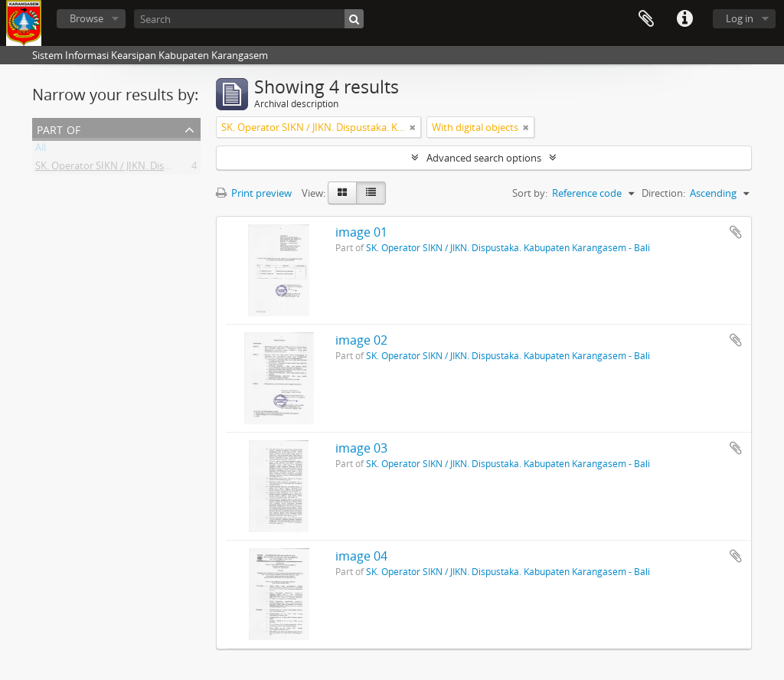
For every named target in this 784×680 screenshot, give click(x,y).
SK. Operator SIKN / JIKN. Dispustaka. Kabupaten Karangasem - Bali (187, 168)
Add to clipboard (736, 232)
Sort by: (530, 193)
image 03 (361, 448)
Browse (87, 18)
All (41, 150)
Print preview (254, 193)
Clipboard (646, 19)
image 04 (361, 556)
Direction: (663, 193)
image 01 (361, 232)
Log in (740, 18)
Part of (59, 128)
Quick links (684, 19)
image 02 (361, 340)
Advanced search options (484, 158)
